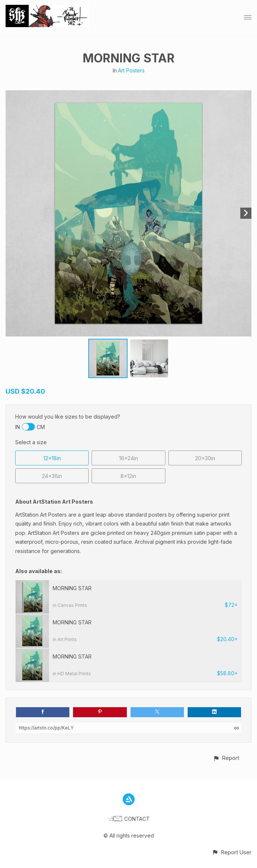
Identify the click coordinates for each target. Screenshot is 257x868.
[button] (226, 758)
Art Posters (131, 70)
